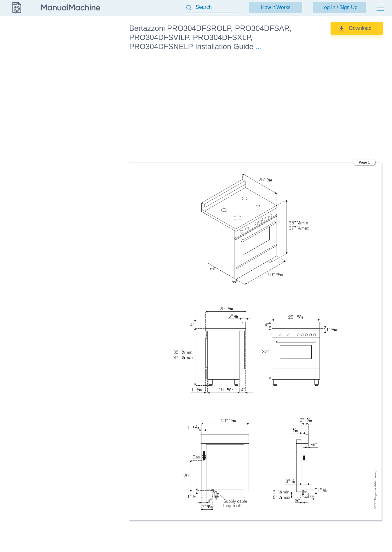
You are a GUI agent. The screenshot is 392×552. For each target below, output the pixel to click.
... (258, 47)
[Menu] (380, 8)
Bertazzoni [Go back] (16, 28)
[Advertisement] (255, 108)
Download (360, 28)
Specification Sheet (88, 97)
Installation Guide (86, 47)
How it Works (276, 7)
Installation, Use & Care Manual (87, 79)
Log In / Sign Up (340, 7)
